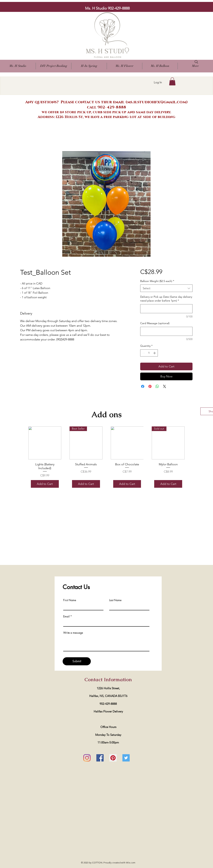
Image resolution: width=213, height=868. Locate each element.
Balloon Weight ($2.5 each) (157, 281)
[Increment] (155, 353)
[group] (106, 458)
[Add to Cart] (45, 484)
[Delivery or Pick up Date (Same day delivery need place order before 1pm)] (166, 309)
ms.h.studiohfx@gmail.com (157, 102)
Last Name (115, 600)
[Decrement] (143, 353)
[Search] (196, 62)
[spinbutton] (149, 353)
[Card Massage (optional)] (166, 331)
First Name (70, 600)
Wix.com (131, 863)
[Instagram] (87, 758)
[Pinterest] (113, 758)
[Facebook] (100, 758)
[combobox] (166, 288)
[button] (125, 66)
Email (66, 616)
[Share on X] (165, 386)
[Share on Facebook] (143, 386)
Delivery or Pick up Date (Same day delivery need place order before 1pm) (166, 299)
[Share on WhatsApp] (157, 386)
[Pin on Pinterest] (150, 386)
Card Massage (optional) (155, 323)
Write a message (73, 633)
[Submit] (77, 661)
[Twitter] (126, 758)
